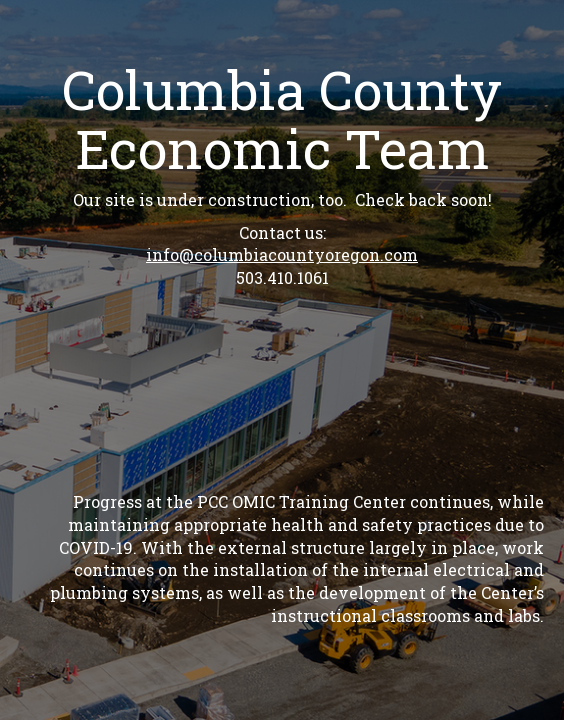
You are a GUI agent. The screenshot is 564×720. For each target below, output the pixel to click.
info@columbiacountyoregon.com (282, 254)
